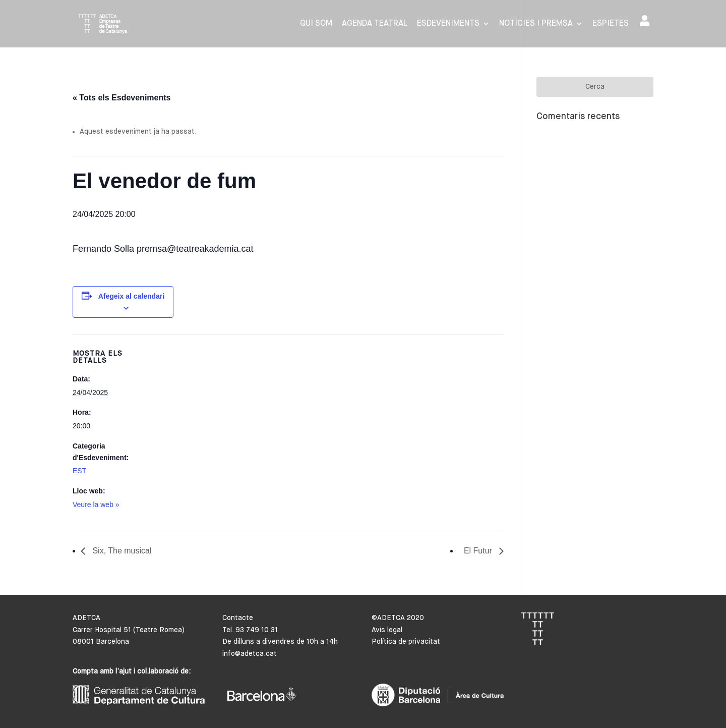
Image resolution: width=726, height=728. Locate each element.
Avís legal (387, 630)
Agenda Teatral (375, 24)
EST (79, 471)
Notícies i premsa (536, 24)
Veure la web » (96, 505)
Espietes (611, 24)
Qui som (316, 24)
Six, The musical (121, 551)
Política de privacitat (406, 642)
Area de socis (645, 21)
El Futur (479, 551)
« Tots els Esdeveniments (122, 98)
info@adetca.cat (250, 654)
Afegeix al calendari (132, 296)
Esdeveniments (448, 24)
